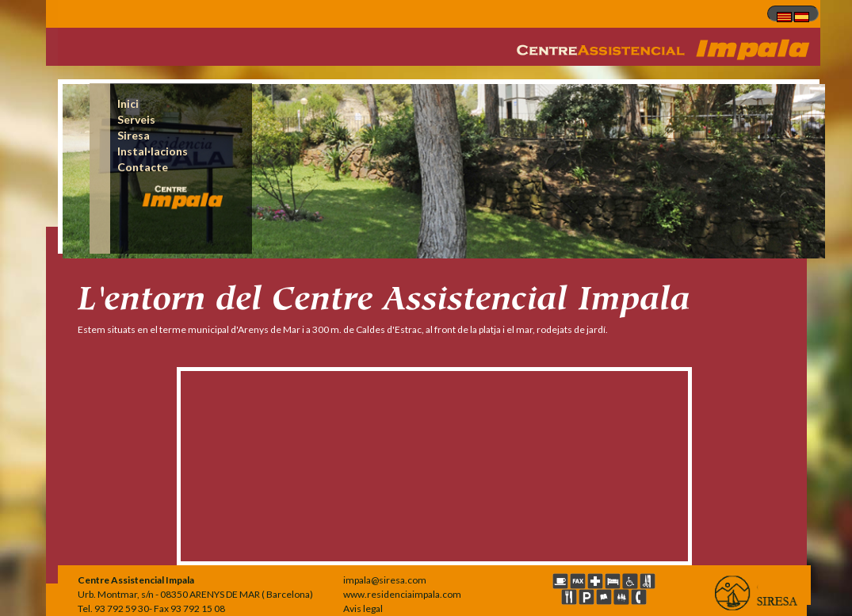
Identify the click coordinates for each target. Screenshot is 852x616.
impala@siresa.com (385, 580)
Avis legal (363, 608)
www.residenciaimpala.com (402, 594)
